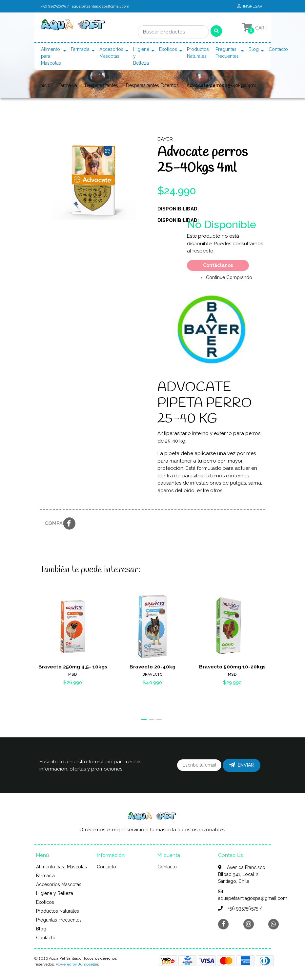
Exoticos (168, 49)
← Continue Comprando (226, 277)
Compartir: (51, 523)
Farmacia (80, 49)
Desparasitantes (102, 85)
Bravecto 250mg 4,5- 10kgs (73, 667)
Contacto (278, 49)
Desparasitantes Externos (152, 85)
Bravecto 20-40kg (152, 667)
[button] (144, 720)
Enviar (242, 765)
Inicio (45, 85)
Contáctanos (218, 265)
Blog (254, 49)
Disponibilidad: (170, 209)
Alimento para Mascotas (51, 56)
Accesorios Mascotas (111, 53)
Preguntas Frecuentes (227, 53)
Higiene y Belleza (141, 56)
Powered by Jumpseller (77, 964)
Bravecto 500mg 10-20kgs (232, 667)
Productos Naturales (198, 53)
